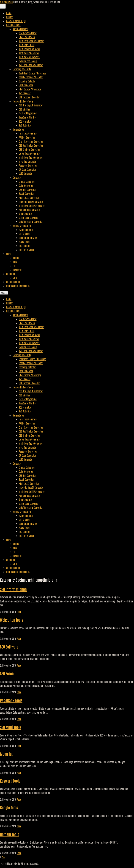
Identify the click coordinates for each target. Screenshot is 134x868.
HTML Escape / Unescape (30, 89)
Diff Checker (25, 234)
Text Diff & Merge (27, 250)
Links (9, 254)
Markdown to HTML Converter (32, 206)
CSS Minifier (24, 109)
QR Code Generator (27, 169)
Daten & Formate (20, 29)
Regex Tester (25, 242)
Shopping (11, 274)
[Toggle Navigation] (3, 6)
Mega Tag (7, 754)
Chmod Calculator (27, 182)
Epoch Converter (26, 193)
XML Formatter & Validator (31, 65)
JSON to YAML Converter (30, 57)
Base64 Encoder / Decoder (31, 77)
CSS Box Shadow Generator (31, 145)
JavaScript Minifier (28, 117)
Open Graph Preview (28, 238)
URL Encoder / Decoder (29, 97)
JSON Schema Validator (29, 49)
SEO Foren (7, 673)
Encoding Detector (27, 81)
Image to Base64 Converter (31, 202)
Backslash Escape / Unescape (32, 73)
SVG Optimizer (25, 125)
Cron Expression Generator (31, 141)
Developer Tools (13, 25)
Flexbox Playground (28, 113)
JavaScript (17, 270)
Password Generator (28, 165)
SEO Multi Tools (11, 727)
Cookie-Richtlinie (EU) (16, 21)
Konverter (17, 177)
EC (14, 266)
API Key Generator (27, 137)
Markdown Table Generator (31, 157)
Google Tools (9, 807)
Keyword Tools (10, 781)
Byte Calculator (26, 230)
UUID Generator (26, 173)
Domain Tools (10, 834)
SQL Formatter (25, 121)
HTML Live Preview (27, 37)
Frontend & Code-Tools (23, 101)
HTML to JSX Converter (29, 198)
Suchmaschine (13, 282)
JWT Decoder (25, 93)
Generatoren (18, 129)
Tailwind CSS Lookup (28, 61)
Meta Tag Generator (28, 161)
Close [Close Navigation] (4, 293)
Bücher (10, 17)
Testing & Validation (22, 226)
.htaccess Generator (28, 133)
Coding (16, 258)
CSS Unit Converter (27, 190)
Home (9, 13)
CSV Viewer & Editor (28, 33)
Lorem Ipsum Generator (30, 153)
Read (19, 612)
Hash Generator (26, 85)
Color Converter (26, 185)
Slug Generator (26, 214)
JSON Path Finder (27, 45)
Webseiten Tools (12, 620)
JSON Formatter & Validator (31, 41)
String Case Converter (29, 218)
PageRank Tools (11, 700)
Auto (15, 278)
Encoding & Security (22, 69)
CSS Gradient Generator (29, 149)
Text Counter (25, 246)
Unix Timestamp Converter (31, 222)
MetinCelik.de (7, 2)
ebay (15, 262)
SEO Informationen (13, 589)
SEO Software (9, 647)
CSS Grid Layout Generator (31, 105)
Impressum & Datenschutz (18, 286)
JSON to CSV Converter (29, 53)
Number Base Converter (30, 210)
